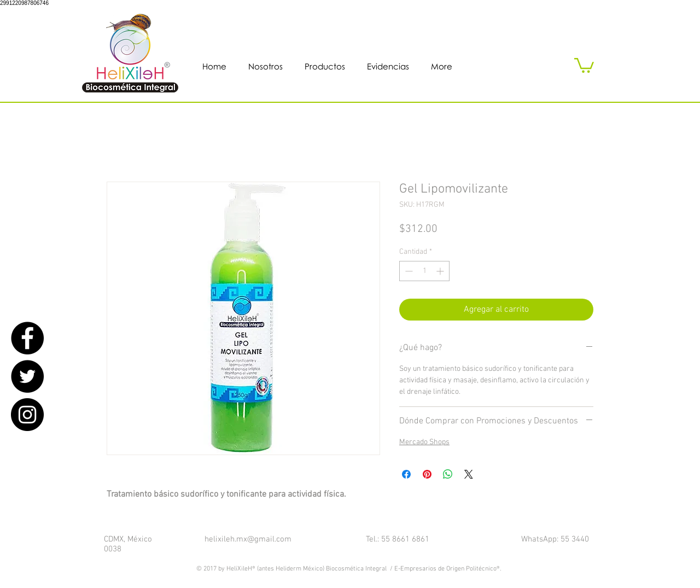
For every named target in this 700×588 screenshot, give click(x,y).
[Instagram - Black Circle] (27, 415)
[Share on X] (469, 474)
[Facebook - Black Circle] (27, 338)
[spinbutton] (424, 271)
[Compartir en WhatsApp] (448, 474)
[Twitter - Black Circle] (27, 376)
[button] (584, 65)
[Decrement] (408, 271)
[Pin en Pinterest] (427, 474)
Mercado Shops (424, 442)
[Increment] (441, 271)
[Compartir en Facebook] (406, 474)
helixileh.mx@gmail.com (248, 539)
